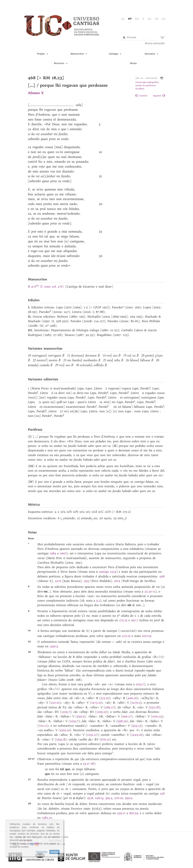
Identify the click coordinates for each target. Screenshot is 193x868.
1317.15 (55, 703)
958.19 (122, 721)
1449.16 (137, 735)
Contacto (24, 844)
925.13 (137, 726)
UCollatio (140, 89)
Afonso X (36, 93)
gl (123, 19)
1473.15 (96, 703)
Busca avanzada (155, 43)
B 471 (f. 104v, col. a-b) (46, 286)
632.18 (154, 707)
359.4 (109, 798)
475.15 (126, 636)
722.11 (43, 726)
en (137, 19)
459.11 (121, 813)
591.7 (135, 620)
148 (162, 793)
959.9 (128, 798)
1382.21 (47, 818)
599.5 (80, 716)
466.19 (132, 698)
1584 (53, 553)
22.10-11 (150, 591)
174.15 (123, 620)
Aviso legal (26, 841)
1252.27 (92, 735)
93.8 (90, 798)
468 (162, 576)
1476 (58, 581)
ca (164, 19)
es (150, 19)
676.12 (105, 739)
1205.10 (101, 712)
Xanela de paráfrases (146, 85)
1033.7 (74, 721)
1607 (63, 553)
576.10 (119, 798)
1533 (86, 581)
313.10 (105, 698)
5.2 (98, 601)
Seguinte (159, 96)
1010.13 (157, 716)
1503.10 (65, 730)
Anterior (141, 96)
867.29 (134, 813)
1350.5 (54, 646)
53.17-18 (88, 764)
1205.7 (66, 712)
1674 (117, 581)
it (143, 19)
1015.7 (140, 684)
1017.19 (147, 636)
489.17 (109, 707)
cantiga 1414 (108, 572)
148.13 (99, 798)
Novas (133, 63)
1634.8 (61, 739)
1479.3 (136, 703)
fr (157, 19)
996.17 (127, 716)
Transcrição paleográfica (147, 82)
